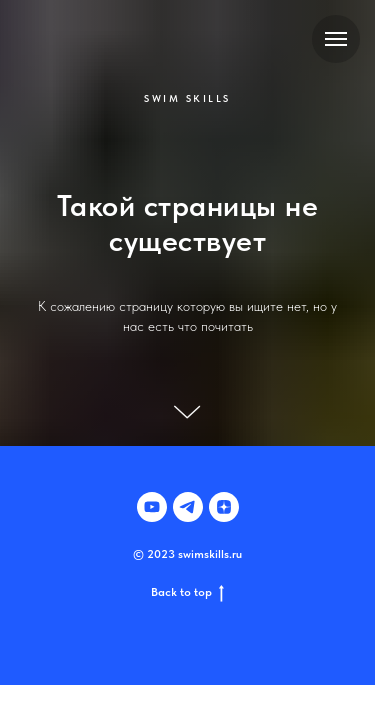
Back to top (187, 592)
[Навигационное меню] (336, 39)
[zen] (224, 507)
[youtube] (152, 507)
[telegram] (188, 507)
